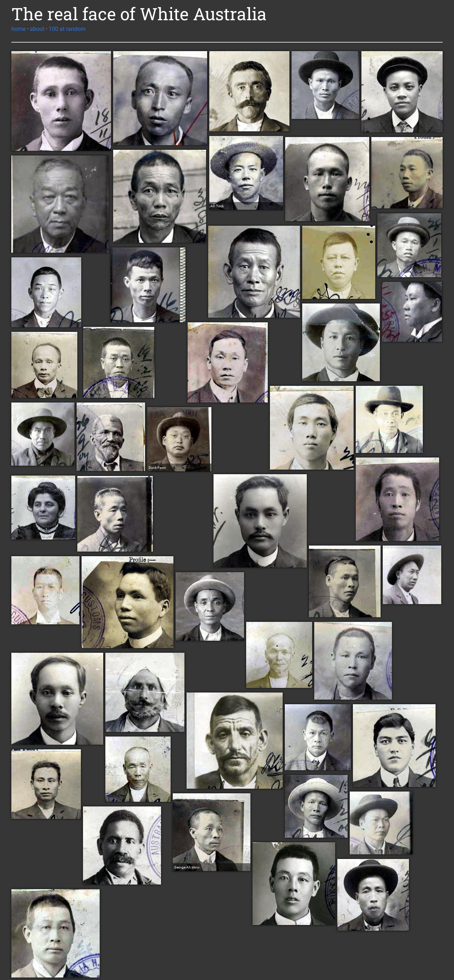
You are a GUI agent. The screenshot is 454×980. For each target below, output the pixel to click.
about (37, 29)
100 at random (67, 29)
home (18, 29)
